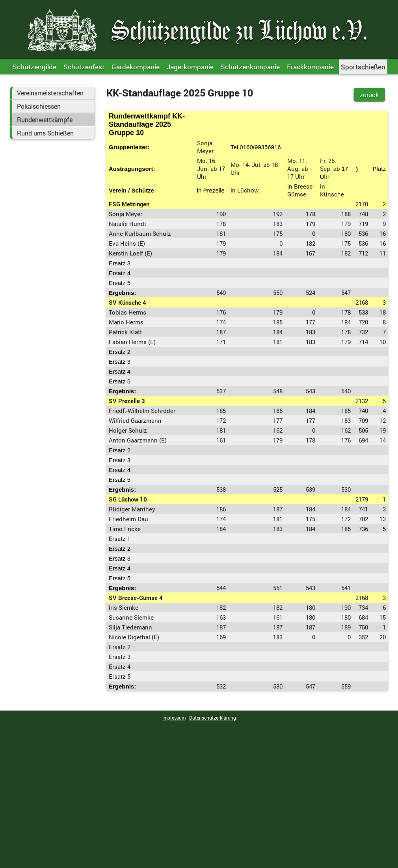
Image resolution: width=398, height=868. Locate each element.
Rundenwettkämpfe (45, 120)
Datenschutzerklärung (213, 718)
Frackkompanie (310, 67)
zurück (369, 95)
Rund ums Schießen (45, 133)
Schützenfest (84, 67)
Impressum (174, 718)
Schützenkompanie (250, 67)
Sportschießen (363, 67)
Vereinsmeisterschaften (50, 93)
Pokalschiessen (39, 106)
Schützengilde (34, 67)
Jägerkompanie (190, 67)
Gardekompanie (136, 67)
